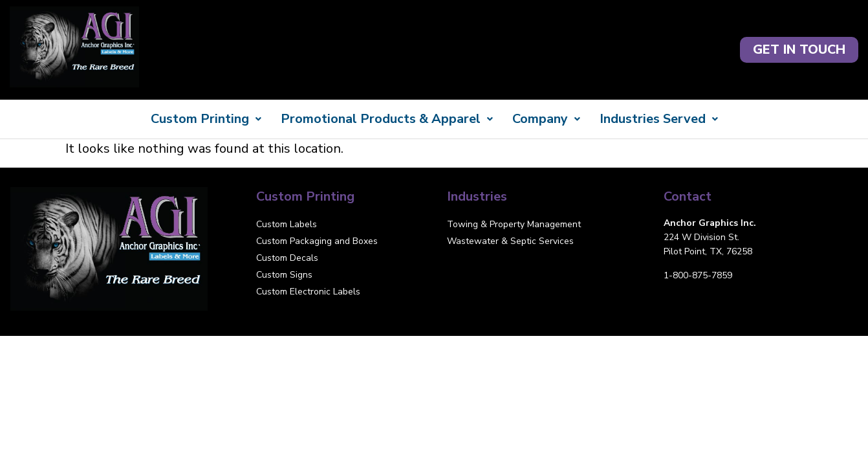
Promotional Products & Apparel (387, 119)
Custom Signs (284, 275)
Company (546, 119)
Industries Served (659, 119)
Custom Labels (287, 224)
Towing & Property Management (514, 224)
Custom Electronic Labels (308, 292)
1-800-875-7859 (698, 275)
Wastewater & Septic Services (510, 241)
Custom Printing (206, 119)
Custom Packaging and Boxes (317, 241)
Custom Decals (287, 258)
